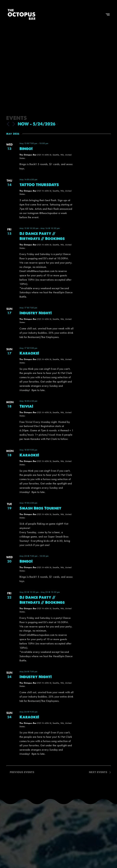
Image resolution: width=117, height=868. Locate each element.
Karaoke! (29, 353)
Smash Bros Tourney (40, 508)
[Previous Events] (8, 124)
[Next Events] (14, 124)
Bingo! (26, 149)
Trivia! (26, 406)
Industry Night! (36, 313)
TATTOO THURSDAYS (39, 185)
